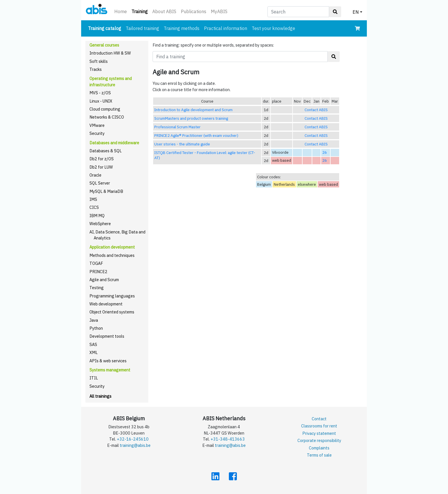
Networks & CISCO (107, 117)
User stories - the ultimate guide (182, 144)
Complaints (319, 448)
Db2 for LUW (101, 167)
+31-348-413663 (228, 439)
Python (96, 328)
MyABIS (219, 11)
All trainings (100, 396)
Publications (194, 11)
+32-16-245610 (133, 439)
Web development (106, 304)
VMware (97, 125)
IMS (93, 199)
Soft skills (99, 61)
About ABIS (164, 11)
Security (97, 133)
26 (325, 152)
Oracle (95, 175)
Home (121, 11)
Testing (97, 288)
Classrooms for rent (319, 426)
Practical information (226, 28)
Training (141, 11)
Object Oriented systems (112, 312)
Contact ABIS (316, 110)
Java (94, 320)
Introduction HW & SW (110, 53)
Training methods (182, 28)
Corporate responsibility (319, 440)
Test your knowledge (273, 28)
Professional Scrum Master (177, 127)
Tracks (96, 69)
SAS (93, 344)
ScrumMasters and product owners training (191, 118)
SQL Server (100, 183)
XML (94, 352)
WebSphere (100, 224)
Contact (319, 419)
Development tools (107, 336)
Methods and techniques (112, 255)
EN (356, 12)
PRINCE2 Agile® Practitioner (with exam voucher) (196, 135)
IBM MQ (97, 216)
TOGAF (96, 263)
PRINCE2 (98, 272)
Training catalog (106, 28)
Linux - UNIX (101, 101)
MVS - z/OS (100, 93)
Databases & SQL (106, 151)
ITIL (94, 378)
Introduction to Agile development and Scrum (193, 110)
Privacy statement (319, 433)
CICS (94, 207)
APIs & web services (108, 361)
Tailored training (142, 28)
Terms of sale (319, 455)
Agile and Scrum (104, 280)
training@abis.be (135, 445)
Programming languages (112, 296)
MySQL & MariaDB (106, 191)
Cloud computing (105, 109)
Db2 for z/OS (102, 159)
